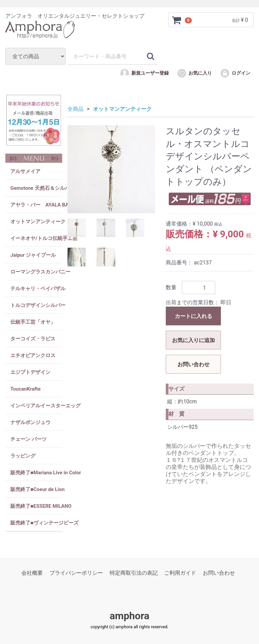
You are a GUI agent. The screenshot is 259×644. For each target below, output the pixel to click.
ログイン (235, 73)
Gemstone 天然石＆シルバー (36, 188)
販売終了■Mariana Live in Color (36, 473)
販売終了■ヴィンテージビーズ (36, 523)
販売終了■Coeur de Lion (36, 489)
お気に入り (194, 73)
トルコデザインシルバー (36, 305)
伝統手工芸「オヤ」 (33, 322)
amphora (129, 616)
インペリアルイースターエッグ (36, 406)
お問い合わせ (193, 364)
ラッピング (23, 456)
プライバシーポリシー (76, 573)
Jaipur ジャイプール (33, 255)
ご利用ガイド (180, 573)
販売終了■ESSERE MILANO (36, 506)
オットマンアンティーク (36, 222)
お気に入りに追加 (193, 340)
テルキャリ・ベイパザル (36, 289)
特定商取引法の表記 (134, 573)
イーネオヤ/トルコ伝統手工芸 (36, 238)
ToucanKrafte (26, 389)
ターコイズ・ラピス (33, 339)
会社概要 (32, 573)
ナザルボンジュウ (30, 422)
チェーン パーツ (29, 439)
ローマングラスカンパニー (36, 272)
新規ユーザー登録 (144, 73)
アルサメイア (25, 171)
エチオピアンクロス (33, 355)
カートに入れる (193, 316)
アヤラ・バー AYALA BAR (36, 205)
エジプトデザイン (30, 372)
